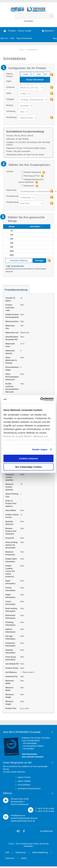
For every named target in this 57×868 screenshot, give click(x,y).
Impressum (10, 858)
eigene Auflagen (24, 781)
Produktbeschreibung (16, 290)
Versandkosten (17, 266)
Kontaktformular (47, 831)
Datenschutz (21, 853)
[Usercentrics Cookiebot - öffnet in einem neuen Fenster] (41, 399)
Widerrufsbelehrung (40, 853)
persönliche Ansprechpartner (29, 789)
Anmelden (28, 21)
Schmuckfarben (24, 785)
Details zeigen (40, 449)
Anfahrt (24, 858)
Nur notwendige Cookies (28, 467)
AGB (7, 853)
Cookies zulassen (28, 458)
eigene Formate (24, 777)
